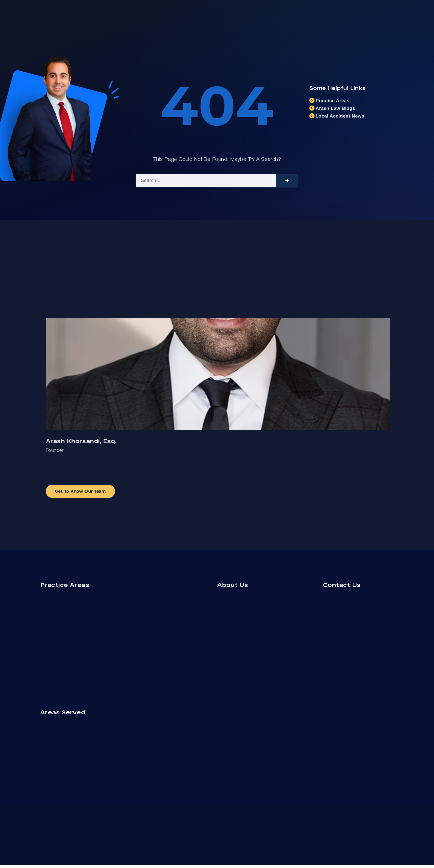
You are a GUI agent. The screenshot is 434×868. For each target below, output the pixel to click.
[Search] (287, 181)
